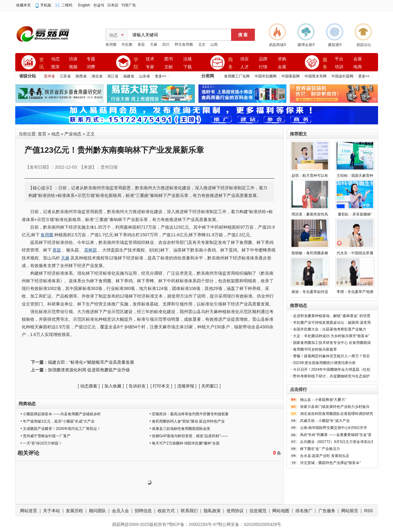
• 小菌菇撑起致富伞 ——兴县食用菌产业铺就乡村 (61, 414)
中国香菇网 (291, 76)
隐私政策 (212, 511)
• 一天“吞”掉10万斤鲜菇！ (42, 443)
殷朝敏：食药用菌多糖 (310, 253)
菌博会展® (306, 45)
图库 (55, 67)
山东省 (145, 76)
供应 (245, 59)
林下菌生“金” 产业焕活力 (320, 449)
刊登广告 (129, 5)
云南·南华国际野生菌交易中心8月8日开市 (334, 428)
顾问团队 (98, 511)
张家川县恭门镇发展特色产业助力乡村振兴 (335, 407)
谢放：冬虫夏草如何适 (310, 292)
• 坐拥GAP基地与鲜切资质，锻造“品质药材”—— (189, 436)
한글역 (99, 5)
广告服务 (327, 511)
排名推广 (304, 511)
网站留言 (350, 511)
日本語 (113, 5)
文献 (169, 67)
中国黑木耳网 (316, 76)
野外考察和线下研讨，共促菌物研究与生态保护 (331, 376)
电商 (358, 67)
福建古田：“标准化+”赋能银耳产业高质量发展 (91, 362)
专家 (150, 67)
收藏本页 (23, 5)
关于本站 (52, 511)
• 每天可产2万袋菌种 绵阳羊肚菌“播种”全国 (185, 443)
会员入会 (120, 511)
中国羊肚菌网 (266, 76)
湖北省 (97, 76)
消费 (91, 67)
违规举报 (186, 386)
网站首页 (29, 511)
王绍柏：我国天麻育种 (355, 176)
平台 (339, 59)
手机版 (46, 5)
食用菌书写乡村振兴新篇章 (315, 349)
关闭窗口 (210, 386)
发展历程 (74, 511)
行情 (263, 67)
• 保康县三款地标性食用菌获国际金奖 (180, 429)
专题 (91, 59)
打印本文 (161, 386)
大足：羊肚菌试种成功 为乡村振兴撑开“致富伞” (331, 336)
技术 (150, 59)
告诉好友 (137, 386)
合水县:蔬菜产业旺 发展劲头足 (325, 456)
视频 (73, 67)
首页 (42, 134)
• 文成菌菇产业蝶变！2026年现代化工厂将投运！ (61, 429)
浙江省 (113, 76)
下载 (188, 67)
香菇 (141, 45)
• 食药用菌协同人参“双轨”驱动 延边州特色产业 (187, 421)
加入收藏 (113, 386)
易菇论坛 (364, 45)
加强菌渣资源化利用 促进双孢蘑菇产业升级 (89, 370)
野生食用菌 (184, 45)
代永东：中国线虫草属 (355, 253)
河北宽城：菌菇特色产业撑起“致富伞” (330, 463)
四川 (166, 45)
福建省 (129, 76)
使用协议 (235, 511)
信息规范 (258, 511)
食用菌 (111, 45)
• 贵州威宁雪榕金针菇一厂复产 (46, 436)
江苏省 (65, 76)
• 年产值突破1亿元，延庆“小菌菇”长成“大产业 (58, 421)
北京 (202, 45)
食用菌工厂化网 (237, 76)
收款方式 (166, 511)
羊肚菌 (127, 45)
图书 (169, 59)
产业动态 (73, 134)
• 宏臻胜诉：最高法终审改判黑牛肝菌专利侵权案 (189, 414)
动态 (55, 59)
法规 (188, 59)
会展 (282, 67)
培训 (339, 67)
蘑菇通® (335, 45)
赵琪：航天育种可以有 (310, 176)
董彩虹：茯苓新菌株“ (355, 214)
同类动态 (27, 404)
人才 (245, 67)
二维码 (67, 5)
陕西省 (81, 76)
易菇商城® (278, 45)
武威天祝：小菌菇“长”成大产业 (325, 421)
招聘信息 (143, 511)
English (84, 5)
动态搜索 (89, 386)
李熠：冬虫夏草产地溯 (355, 292)
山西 (214, 45)
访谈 (73, 59)
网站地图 (281, 511)
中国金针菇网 (342, 76)
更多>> (161, 76)
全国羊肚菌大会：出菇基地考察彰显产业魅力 (330, 329)
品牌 (263, 59)
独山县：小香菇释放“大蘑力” (323, 400)
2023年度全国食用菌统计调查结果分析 (325, 363)
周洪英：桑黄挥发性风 (310, 214)
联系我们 (189, 511)
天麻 (154, 45)
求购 (282, 59)
